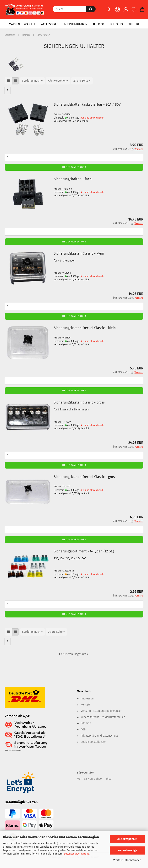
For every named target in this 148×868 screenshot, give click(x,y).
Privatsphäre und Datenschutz (99, 736)
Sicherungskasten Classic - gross (79, 402)
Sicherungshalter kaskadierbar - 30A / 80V (87, 104)
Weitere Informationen (127, 860)
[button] (118, 12)
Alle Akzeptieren (127, 839)
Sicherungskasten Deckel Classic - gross (85, 477)
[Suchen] (109, 12)
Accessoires (50, 24)
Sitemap (86, 723)
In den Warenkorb (74, 167)
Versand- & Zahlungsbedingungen (101, 711)
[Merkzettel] (134, 12)
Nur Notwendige (127, 850)
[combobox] (32, 81)
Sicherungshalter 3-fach (73, 179)
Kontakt (85, 705)
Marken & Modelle (22, 24)
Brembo (99, 24)
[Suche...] (91, 9)
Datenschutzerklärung (77, 854)
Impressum (88, 699)
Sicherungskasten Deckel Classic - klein (85, 328)
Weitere (134, 24)
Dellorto (116, 24)
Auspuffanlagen (76, 24)
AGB (83, 730)
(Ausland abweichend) (92, 118)
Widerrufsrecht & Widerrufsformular (103, 717)
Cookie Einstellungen (94, 742)
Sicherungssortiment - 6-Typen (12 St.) (84, 551)
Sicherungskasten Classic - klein (79, 253)
